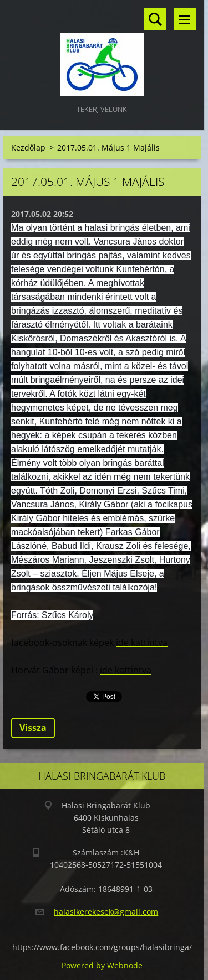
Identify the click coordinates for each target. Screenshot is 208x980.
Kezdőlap (28, 147)
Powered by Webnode (102, 965)
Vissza (33, 728)
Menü (185, 19)
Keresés (155, 19)
